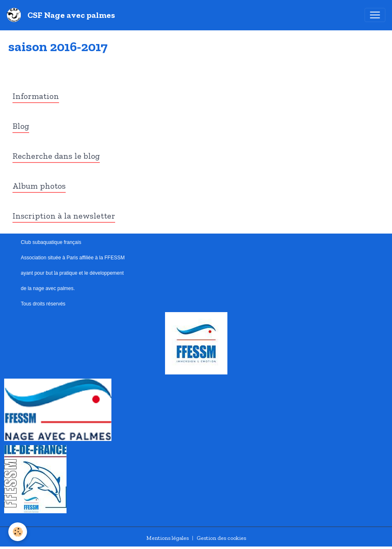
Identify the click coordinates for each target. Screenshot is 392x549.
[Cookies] (18, 532)
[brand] (63, 15)
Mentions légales (168, 538)
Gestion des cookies (221, 538)
